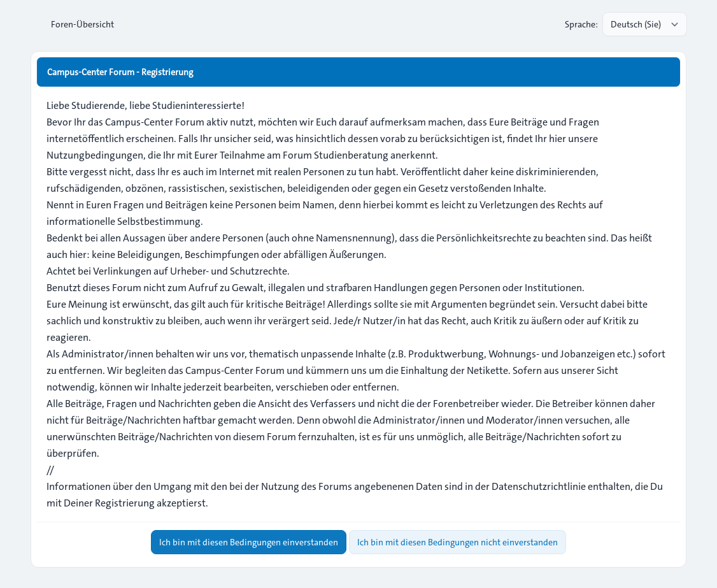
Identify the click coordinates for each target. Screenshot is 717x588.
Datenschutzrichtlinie (539, 486)
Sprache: (581, 24)
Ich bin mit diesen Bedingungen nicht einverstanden (458, 542)
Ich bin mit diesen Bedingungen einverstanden (249, 542)
